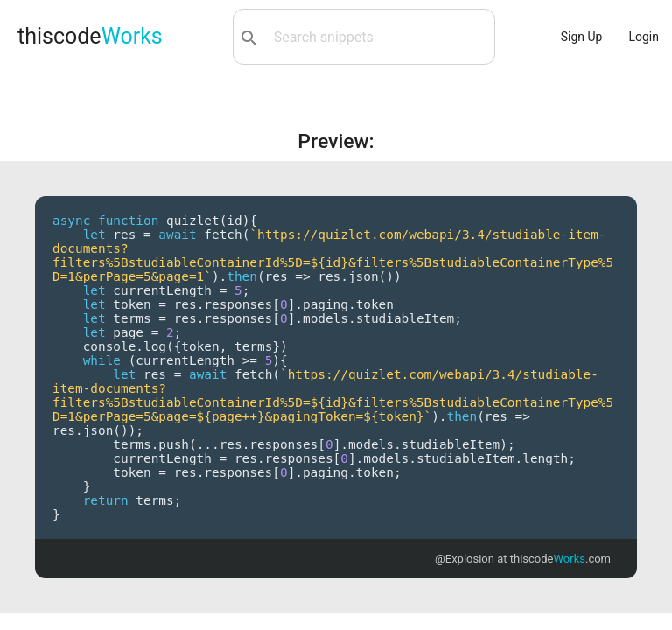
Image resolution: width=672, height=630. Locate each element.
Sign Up (582, 37)
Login (644, 37)
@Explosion (465, 559)
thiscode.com (560, 559)
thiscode (90, 36)
